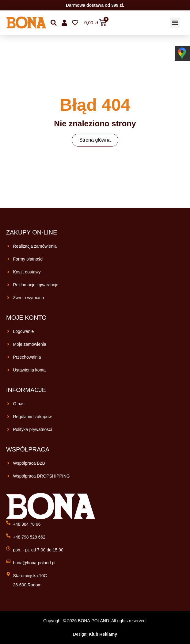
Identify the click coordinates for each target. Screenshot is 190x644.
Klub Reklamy (103, 634)
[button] (175, 23)
